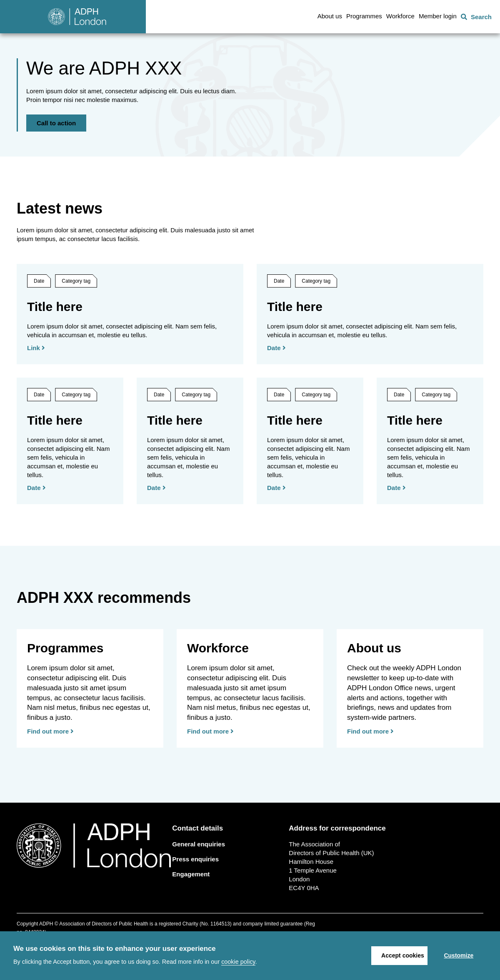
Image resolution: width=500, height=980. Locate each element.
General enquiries (199, 882)
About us (330, 16)
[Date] (370, 363)
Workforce (400, 16)
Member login (438, 16)
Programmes (364, 16)
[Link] (130, 363)
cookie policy (238, 962)
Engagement (191, 912)
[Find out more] (90, 726)
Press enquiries (195, 897)
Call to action (56, 142)
